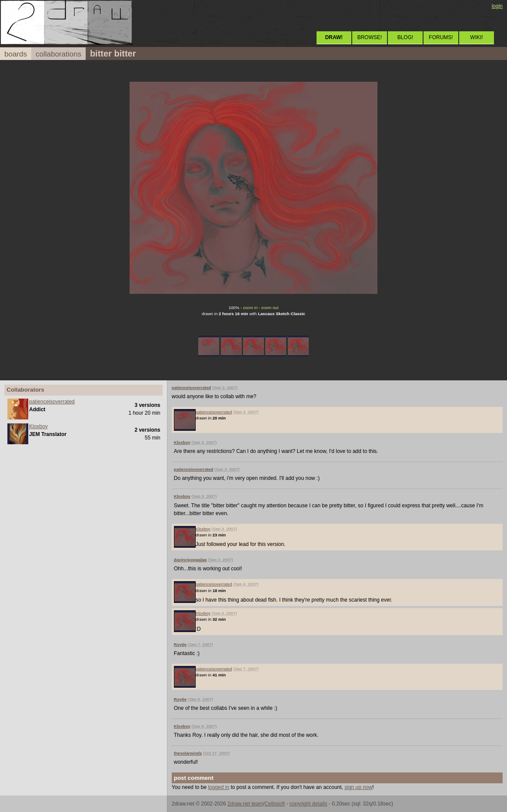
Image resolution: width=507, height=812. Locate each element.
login (497, 6)
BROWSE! (370, 37)
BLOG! (405, 37)
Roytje (180, 644)
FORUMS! (441, 37)
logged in (218, 787)
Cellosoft (275, 804)
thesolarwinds (188, 753)
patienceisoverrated (52, 402)
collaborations (58, 54)
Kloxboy (38, 426)
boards (16, 54)
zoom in (250, 308)
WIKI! (476, 37)
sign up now (358, 787)
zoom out (270, 308)
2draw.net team (245, 804)
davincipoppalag (190, 560)
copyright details (309, 804)
